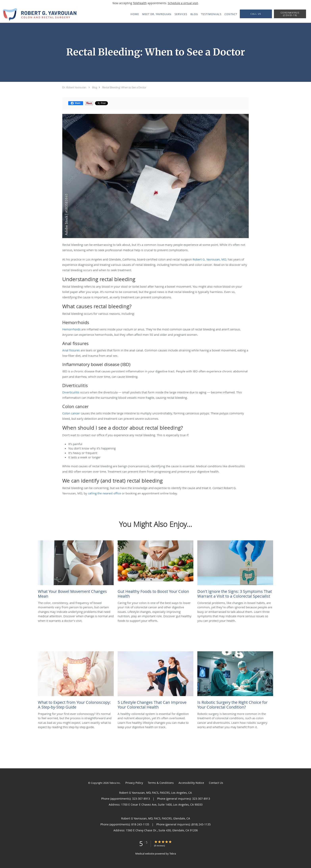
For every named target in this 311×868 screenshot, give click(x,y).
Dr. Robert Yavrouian (74, 87)
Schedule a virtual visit (183, 3)
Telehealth (140, 3)
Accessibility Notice (191, 783)
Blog (95, 87)
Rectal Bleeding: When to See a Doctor (124, 87)
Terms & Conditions (161, 783)
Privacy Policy (134, 783)
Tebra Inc (115, 783)
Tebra (173, 854)
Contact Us (216, 783)
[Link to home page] (38, 14)
